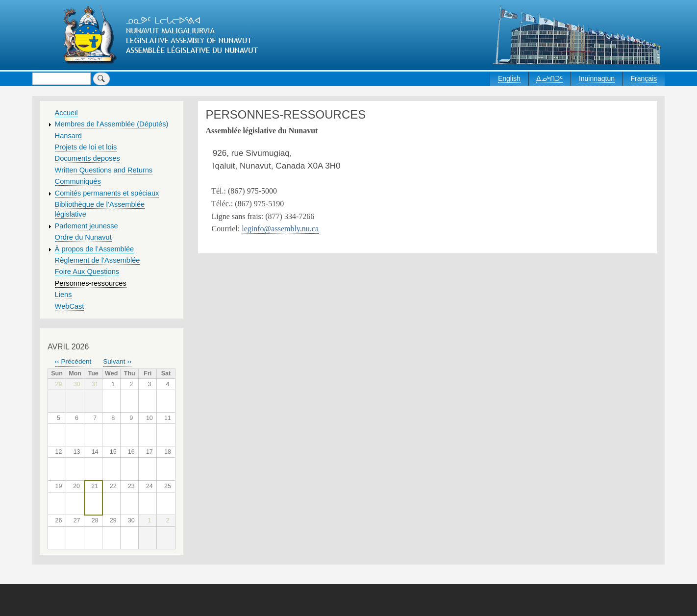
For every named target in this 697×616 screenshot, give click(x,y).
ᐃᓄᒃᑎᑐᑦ (549, 78)
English (509, 78)
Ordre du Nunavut (83, 237)
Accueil (66, 113)
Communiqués (78, 181)
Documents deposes (87, 158)
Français (644, 78)
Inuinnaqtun (597, 78)
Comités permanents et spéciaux (107, 193)
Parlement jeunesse (87, 226)
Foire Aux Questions (87, 271)
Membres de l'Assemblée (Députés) (112, 124)
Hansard (68, 136)
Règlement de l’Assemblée (98, 260)
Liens (63, 295)
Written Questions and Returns (104, 170)
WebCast (70, 306)
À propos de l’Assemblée (95, 249)
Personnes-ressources (91, 283)
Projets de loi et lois (86, 147)
